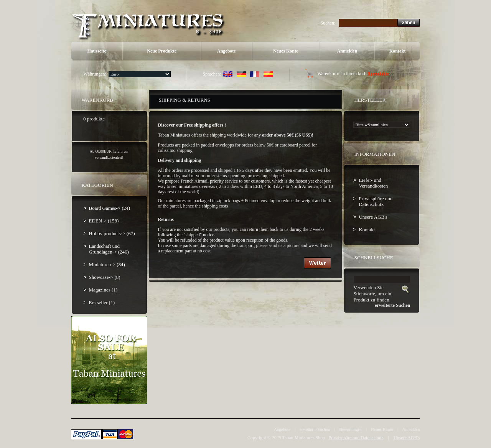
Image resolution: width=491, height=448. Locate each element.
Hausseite (96, 51)
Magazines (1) (103, 290)
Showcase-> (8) (105, 277)
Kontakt (398, 51)
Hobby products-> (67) (112, 233)
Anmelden (347, 51)
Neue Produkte (162, 51)
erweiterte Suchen (315, 429)
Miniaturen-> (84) (107, 264)
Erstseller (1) (102, 302)
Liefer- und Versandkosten (373, 183)
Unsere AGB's (373, 217)
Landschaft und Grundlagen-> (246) (109, 249)
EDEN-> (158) (104, 221)
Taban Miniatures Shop (303, 438)
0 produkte (378, 74)
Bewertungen (350, 429)
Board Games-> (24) (110, 208)
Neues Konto (286, 51)
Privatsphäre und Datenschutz (376, 201)
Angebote (227, 51)
